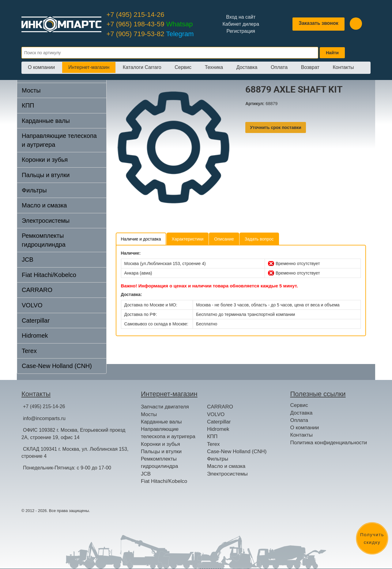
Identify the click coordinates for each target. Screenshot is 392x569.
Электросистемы (46, 221)
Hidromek (35, 336)
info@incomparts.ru (44, 418)
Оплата (279, 67)
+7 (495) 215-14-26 (136, 15)
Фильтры (34, 190)
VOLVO (32, 305)
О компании (41, 67)
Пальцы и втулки (46, 175)
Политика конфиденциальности (329, 443)
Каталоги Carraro (142, 67)
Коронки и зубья (45, 160)
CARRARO (37, 290)
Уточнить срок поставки (275, 127)
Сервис (183, 67)
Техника (214, 67)
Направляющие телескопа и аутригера (59, 140)
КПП (28, 105)
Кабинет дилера (241, 24)
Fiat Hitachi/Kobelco (49, 275)
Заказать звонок (318, 23)
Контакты (343, 67)
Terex (29, 351)
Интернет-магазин (89, 67)
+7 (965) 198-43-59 (150, 24)
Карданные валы (46, 121)
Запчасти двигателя (165, 407)
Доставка (247, 67)
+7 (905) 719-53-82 (150, 34)
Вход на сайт (241, 17)
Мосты (31, 90)
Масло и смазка (44, 205)
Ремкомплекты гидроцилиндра (44, 240)
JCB (28, 260)
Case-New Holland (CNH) (57, 366)
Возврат (310, 67)
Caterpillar (36, 321)
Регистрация (241, 31)
